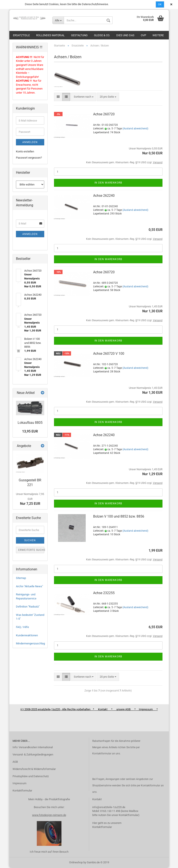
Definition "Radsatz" (28, 607)
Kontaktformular (22, 791)
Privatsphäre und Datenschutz (31, 776)
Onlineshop (76, 862)
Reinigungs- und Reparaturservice (26, 596)
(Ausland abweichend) (135, 129)
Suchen (30, 540)
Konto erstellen (25, 151)
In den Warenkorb (108, 183)
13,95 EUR (30, 431)
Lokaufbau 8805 (30, 423)
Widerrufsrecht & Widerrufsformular (34, 769)
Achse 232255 (104, 593)
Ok (160, 4)
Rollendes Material (50, 35)
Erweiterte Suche (31, 550)
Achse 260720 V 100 (109, 354)
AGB (15, 762)
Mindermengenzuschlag (30, 643)
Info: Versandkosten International (33, 747)
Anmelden (30, 142)
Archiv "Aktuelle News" (29, 586)
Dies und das (125, 35)
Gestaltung (79, 35)
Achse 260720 (104, 114)
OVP (143, 35)
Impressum (19, 783)
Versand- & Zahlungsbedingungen (33, 754)
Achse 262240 (104, 196)
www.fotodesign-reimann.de (49, 815)
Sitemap (21, 578)
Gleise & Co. (102, 35)
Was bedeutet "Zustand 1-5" (30, 617)
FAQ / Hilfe (22, 627)
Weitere (158, 35)
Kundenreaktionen (27, 635)
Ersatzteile (21, 35)
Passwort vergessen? (29, 158)
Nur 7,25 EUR (30, 499)
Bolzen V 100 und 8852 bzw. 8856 (119, 516)
